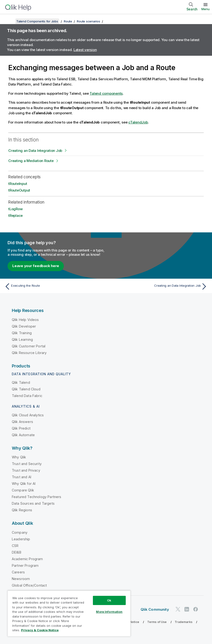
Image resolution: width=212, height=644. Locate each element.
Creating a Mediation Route (31, 161)
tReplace (15, 215)
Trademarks (184, 622)
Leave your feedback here (36, 266)
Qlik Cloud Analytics (28, 415)
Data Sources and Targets (33, 503)
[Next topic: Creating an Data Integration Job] (158, 286)
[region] (69, 613)
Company (20, 532)
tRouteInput (18, 184)
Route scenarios (88, 21)
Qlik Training (22, 333)
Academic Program (27, 559)
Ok (109, 600)
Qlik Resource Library (29, 353)
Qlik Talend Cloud (26, 389)
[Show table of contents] (9, 21)
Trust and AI (22, 477)
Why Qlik (19, 457)
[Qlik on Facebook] (196, 609)
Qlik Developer (24, 326)
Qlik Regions (22, 510)
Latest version (85, 50)
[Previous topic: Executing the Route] (54, 286)
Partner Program (25, 565)
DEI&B (17, 552)
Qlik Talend (21, 382)
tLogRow (15, 209)
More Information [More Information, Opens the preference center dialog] (109, 612)
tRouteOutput (19, 190)
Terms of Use (157, 622)
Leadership (21, 539)
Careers (18, 572)
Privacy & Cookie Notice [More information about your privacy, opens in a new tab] (40, 630)
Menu (206, 9)
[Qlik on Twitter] (178, 609)
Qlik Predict (21, 428)
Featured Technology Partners (37, 497)
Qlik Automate (23, 435)
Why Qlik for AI (24, 484)
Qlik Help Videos (25, 320)
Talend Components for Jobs (37, 21)
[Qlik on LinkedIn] (187, 609)
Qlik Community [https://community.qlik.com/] (155, 609)
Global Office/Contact (29, 585)
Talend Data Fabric (27, 396)
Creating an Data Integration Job (35, 151)
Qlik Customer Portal (29, 346)
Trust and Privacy (26, 470)
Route (68, 21)
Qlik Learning (22, 339)
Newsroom (21, 579)
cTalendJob (138, 122)
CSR (15, 546)
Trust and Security (27, 464)
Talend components (106, 93)
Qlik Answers (22, 422)
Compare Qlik (23, 490)
